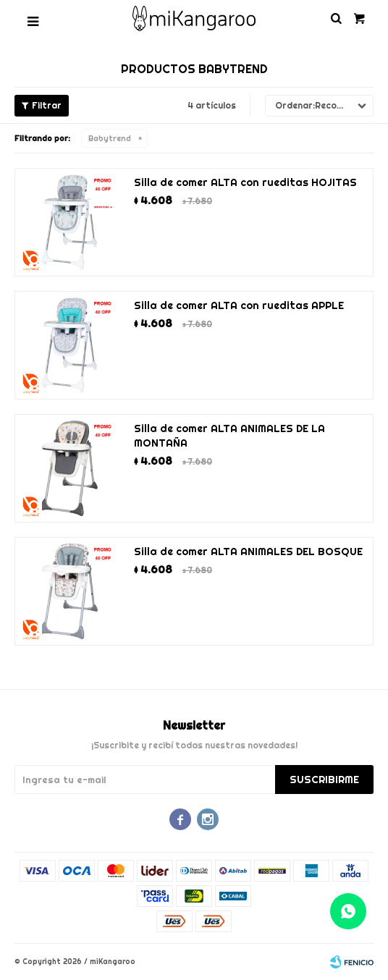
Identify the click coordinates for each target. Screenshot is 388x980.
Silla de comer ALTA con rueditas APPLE (239, 305)
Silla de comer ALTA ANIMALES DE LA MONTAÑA (229, 436)
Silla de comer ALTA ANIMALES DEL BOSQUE (248, 552)
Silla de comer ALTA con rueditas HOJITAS (245, 182)
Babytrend (110, 138)
